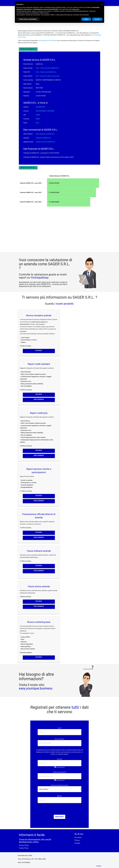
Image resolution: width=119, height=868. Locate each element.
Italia (37, 123)
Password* (59, 759)
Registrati (60, 817)
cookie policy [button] (75, 9)
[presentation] (59, 810)
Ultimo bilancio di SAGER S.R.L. (45, 134)
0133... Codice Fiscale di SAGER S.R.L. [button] (48, 68)
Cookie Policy (24, 848)
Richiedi (39, 351)
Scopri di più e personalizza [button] (28, 19)
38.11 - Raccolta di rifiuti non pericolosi (48, 76)
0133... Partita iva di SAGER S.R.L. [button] (46, 72)
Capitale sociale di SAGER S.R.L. (46, 142)
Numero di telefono (60, 739)
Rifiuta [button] (86, 19)
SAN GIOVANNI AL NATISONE (45, 111)
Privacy (77, 840)
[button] (102, 4)
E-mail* (59, 728)
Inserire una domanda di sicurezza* (59, 785)
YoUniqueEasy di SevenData (48, 41)
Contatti (77, 843)
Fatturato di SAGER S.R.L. (44, 138)
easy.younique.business (36, 688)
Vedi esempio (39, 399)
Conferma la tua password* (59, 772)
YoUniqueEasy (40, 278)
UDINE (38, 119)
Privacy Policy (24, 845)
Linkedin (99, 866)
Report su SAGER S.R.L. (28, 49)
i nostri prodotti (64, 304)
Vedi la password (60, 767)
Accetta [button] (97, 19)
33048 (38, 115)
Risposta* (59, 796)
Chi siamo (78, 837)
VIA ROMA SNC (41, 107)
